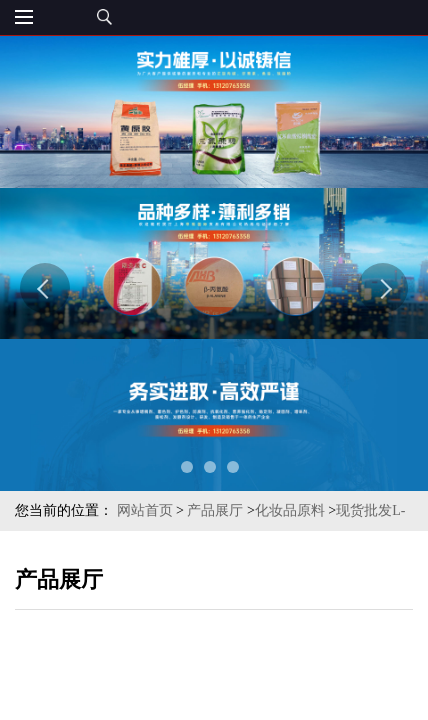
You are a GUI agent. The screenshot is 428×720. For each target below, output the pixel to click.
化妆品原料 (290, 510)
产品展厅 (215, 510)
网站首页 (145, 510)
